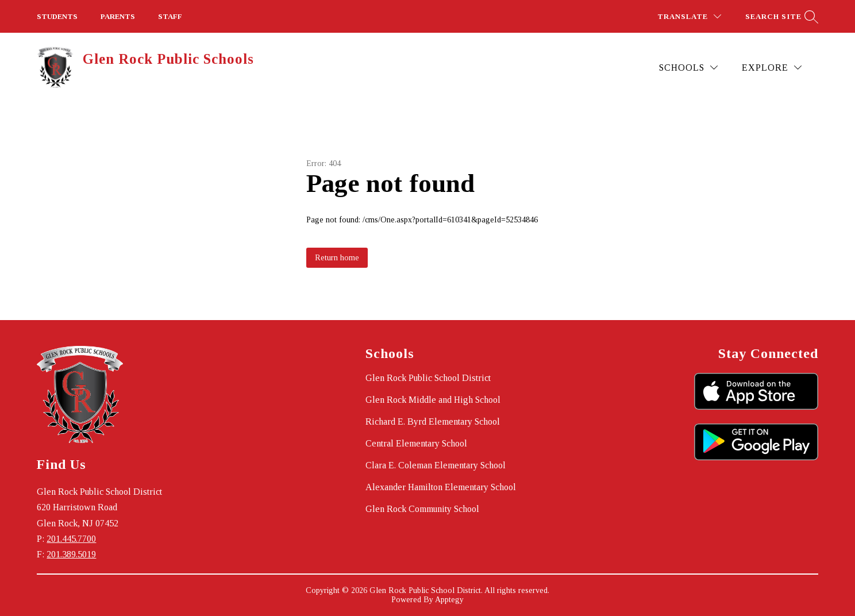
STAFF (170, 16)
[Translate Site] (689, 16)
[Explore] (772, 68)
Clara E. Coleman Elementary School (436, 465)
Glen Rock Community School (422, 509)
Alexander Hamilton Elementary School (441, 487)
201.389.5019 (71, 554)
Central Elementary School (416, 443)
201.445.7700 (71, 539)
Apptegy (449, 600)
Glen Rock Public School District (428, 378)
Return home (337, 258)
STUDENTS (57, 16)
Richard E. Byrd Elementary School (433, 421)
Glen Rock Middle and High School (433, 400)
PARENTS (118, 16)
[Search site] (780, 16)
